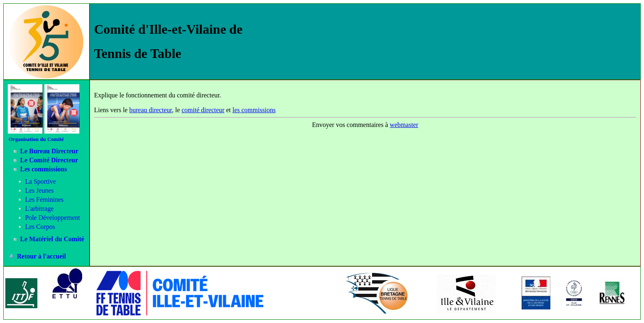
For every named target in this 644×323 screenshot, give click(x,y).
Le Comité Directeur (49, 160)
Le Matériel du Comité (52, 239)
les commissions (254, 110)
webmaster (404, 125)
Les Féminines (44, 200)
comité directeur (203, 110)
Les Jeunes (39, 190)
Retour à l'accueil (41, 256)
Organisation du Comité (36, 139)
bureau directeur (151, 110)
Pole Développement (53, 218)
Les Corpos (40, 227)
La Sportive (40, 181)
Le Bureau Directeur (49, 151)
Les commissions (44, 169)
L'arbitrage (39, 209)
